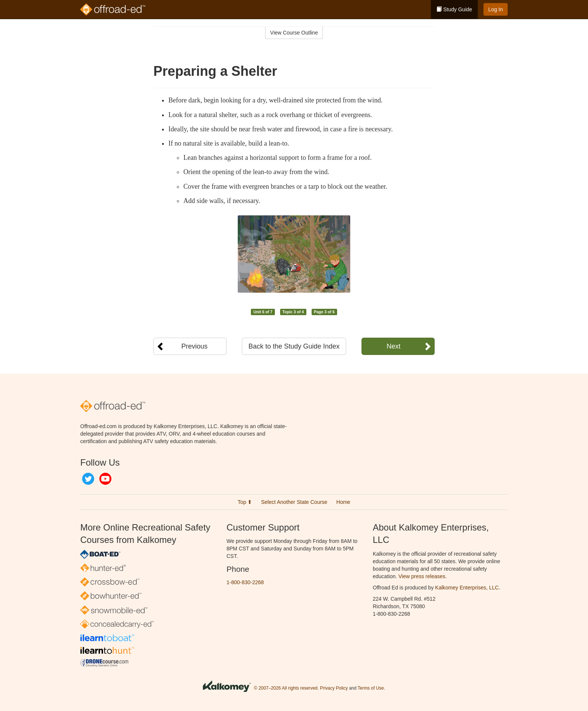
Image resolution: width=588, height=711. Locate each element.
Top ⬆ (245, 502)
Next (394, 346)
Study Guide (454, 9)
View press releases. (423, 576)
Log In (496, 9)
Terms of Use (371, 688)
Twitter (88, 479)
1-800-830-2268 (245, 582)
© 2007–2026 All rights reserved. (286, 688)
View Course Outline (294, 33)
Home (343, 502)
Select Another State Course (294, 502)
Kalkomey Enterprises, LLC (467, 588)
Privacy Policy (334, 688)
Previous (194, 346)
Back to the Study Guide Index (294, 346)
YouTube (105, 479)
